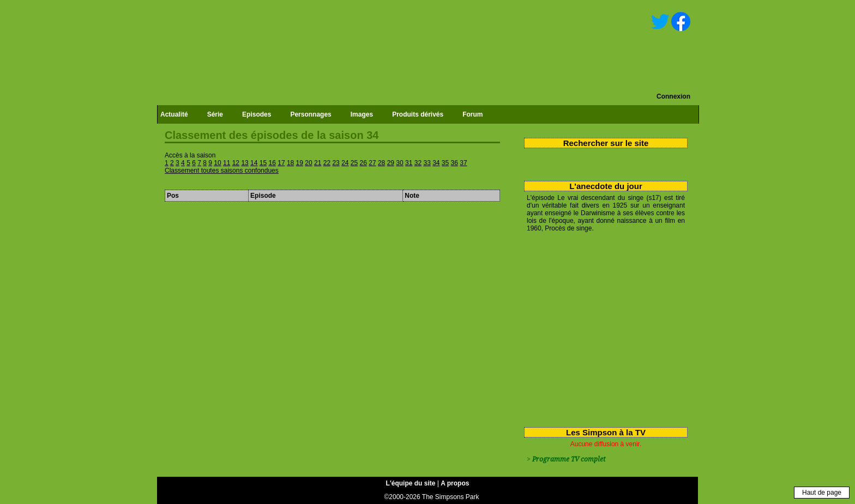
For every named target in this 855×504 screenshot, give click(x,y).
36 (454, 163)
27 (372, 163)
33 (427, 163)
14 (254, 163)
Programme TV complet (569, 459)
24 (345, 163)
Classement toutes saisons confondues (222, 171)
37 (463, 163)
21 (318, 163)
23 (336, 163)
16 (272, 163)
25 (354, 163)
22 (327, 163)
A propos (455, 483)
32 (418, 163)
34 (436, 163)
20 (308, 163)
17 (281, 163)
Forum (472, 114)
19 (300, 163)
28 (381, 163)
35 (445, 163)
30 (399, 163)
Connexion (673, 96)
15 (263, 163)
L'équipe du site (411, 483)
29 (391, 163)
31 (409, 163)
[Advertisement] (602, 327)
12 (236, 163)
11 (227, 163)
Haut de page (822, 493)
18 (290, 163)
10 (217, 163)
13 (245, 163)
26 (363, 163)
